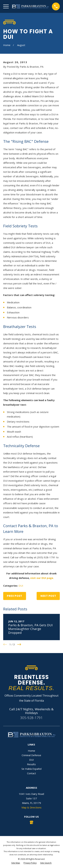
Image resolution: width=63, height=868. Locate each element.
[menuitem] (16, 863)
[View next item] (19, 644)
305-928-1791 (31, 718)
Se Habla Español (32, 769)
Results (31, 764)
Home (32, 751)
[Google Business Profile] (32, 822)
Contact (32, 773)
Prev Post (15, 596)
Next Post (48, 596)
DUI (21, 586)
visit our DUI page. (42, 578)
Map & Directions (32, 807)
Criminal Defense (31, 755)
